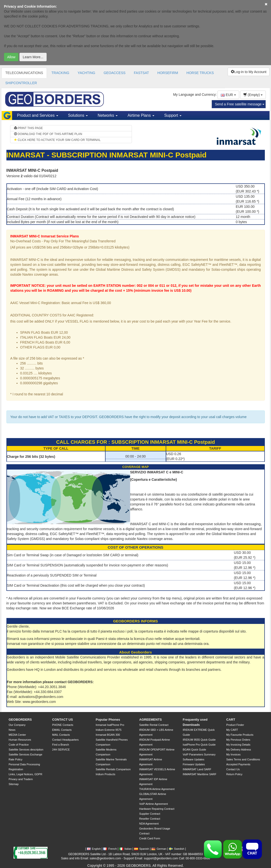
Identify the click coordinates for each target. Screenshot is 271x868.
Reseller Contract (150, 819)
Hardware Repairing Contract (157, 809)
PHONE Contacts (63, 725)
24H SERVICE (61, 750)
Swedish (177, 849)
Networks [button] (108, 115)
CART (231, 720)
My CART (232, 730)
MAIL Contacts (61, 735)
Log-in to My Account (249, 72)
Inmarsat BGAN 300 (108, 735)
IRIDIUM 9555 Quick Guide (199, 740)
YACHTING (86, 73)
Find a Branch (61, 745)
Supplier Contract (150, 814)
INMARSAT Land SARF (197, 769)
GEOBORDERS (20, 720)
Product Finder (235, 725)
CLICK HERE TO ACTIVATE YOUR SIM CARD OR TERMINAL (57, 140)
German (159, 849)
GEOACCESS (115, 73)
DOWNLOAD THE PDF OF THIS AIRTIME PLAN (48, 134)
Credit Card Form (150, 838)
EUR (228, 95)
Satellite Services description (26, 750)
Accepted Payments (238, 764)
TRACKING (60, 73)
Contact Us (233, 769)
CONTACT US (63, 720)
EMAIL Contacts (62, 730)
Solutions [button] (78, 115)
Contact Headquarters (66, 740)
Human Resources (20, 740)
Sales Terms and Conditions (243, 759)
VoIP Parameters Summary (199, 754)
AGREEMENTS (151, 720)
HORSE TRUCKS (200, 73)
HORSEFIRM (168, 73)
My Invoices (234, 754)
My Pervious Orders (238, 740)
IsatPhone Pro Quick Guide (199, 745)
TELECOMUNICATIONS (24, 73)
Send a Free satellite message (240, 104)
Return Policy (234, 774)
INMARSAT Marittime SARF (200, 774)
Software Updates (193, 759)
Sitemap (14, 784)
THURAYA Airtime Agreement (157, 789)
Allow (11, 57)
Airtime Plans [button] (141, 115)
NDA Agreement (149, 824)
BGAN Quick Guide (194, 750)
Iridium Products (105, 774)
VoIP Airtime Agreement (154, 804)
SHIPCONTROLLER (21, 83)
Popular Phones (108, 720)
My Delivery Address (239, 750)
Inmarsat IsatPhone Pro (110, 725)
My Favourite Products (240, 735)
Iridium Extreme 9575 (109, 730)
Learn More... (33, 57)
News (12, 730)
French (110, 849)
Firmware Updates (194, 764)
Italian (126, 849)
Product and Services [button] (38, 115)
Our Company (17, 725)
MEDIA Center (17, 735)
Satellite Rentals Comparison (113, 769)
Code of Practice (19, 745)
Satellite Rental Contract (154, 725)
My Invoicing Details (238, 745)
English (94, 849)
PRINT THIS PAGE (28, 128)
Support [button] (173, 115)
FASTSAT (141, 73)
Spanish (142, 849)
